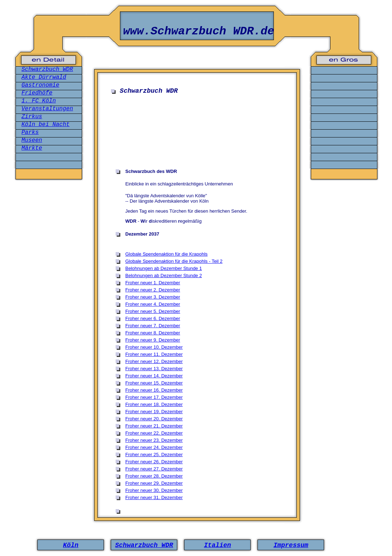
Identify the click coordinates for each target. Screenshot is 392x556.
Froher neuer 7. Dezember (153, 326)
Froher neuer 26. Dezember (154, 462)
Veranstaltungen (47, 109)
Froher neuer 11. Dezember (154, 354)
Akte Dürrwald (44, 77)
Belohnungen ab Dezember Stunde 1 (164, 268)
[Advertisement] (199, 120)
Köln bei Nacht (45, 125)
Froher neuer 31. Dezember (154, 497)
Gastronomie (40, 85)
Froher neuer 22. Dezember (154, 433)
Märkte (32, 148)
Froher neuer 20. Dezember (154, 419)
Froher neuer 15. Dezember (154, 383)
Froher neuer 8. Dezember (153, 333)
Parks (30, 132)
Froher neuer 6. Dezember (153, 318)
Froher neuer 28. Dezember (154, 476)
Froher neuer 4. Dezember (153, 304)
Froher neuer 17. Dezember (154, 397)
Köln (71, 545)
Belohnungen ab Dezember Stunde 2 (164, 275)
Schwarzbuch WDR (47, 69)
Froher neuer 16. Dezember (154, 390)
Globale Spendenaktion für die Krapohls (166, 254)
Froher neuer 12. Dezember (154, 361)
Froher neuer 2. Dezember (153, 290)
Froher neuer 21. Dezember (154, 426)
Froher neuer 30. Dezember (154, 490)
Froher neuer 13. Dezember (154, 369)
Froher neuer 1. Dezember (153, 283)
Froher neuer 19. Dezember (154, 412)
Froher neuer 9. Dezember (153, 340)
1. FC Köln (39, 101)
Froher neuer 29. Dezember (154, 483)
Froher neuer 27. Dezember (154, 469)
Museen (32, 140)
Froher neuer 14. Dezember (154, 376)
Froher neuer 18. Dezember (154, 404)
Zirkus (32, 117)
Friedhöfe (37, 93)
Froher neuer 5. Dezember (153, 311)
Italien (218, 545)
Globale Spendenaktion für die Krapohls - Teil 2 (174, 261)
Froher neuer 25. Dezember (154, 455)
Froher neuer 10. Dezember (154, 347)
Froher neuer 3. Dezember (153, 297)
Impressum (291, 545)
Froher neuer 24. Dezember (154, 447)
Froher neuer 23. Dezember (154, 440)
